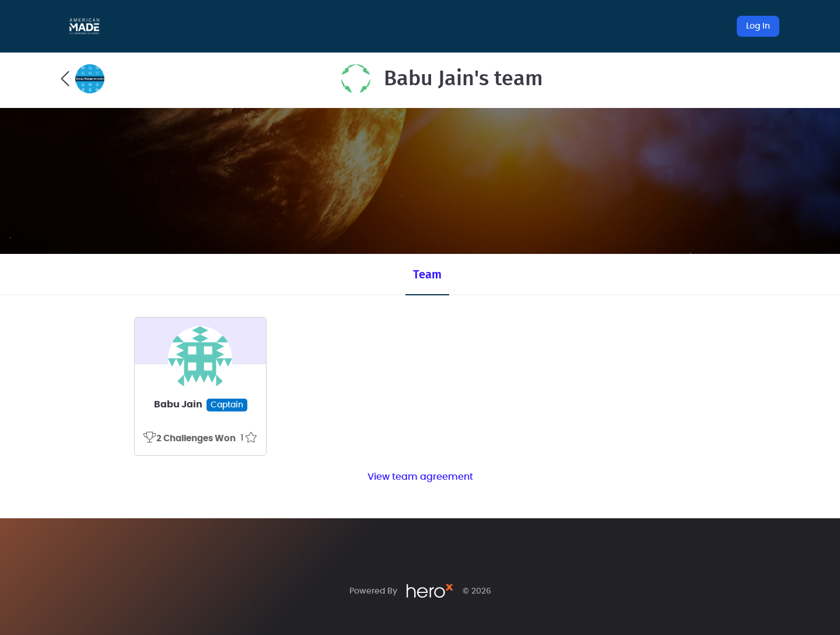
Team (427, 275)
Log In (758, 26)
